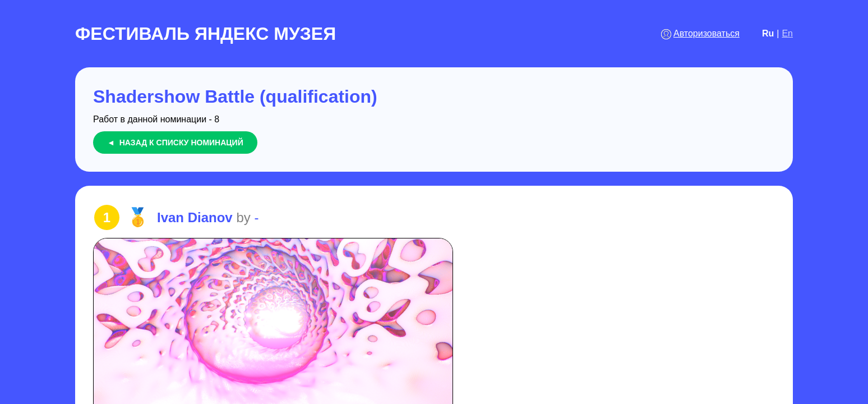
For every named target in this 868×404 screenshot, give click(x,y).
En (787, 33)
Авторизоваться (707, 33)
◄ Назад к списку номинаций (175, 143)
